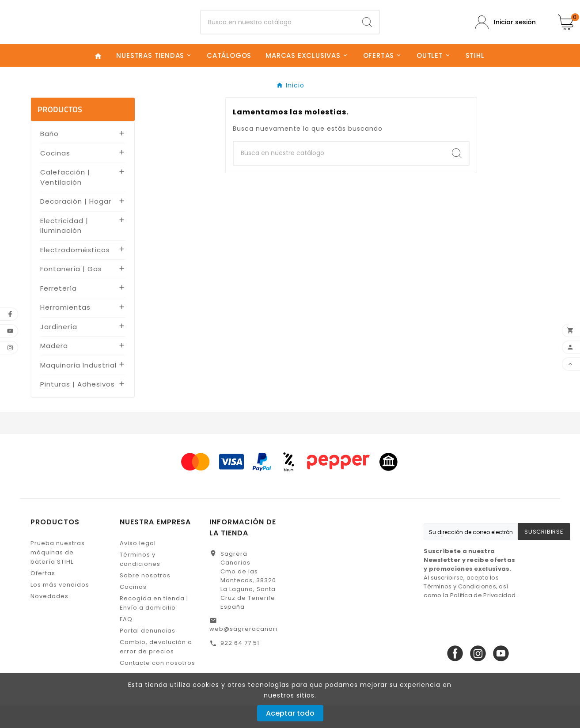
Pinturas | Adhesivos (78, 407)
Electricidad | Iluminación (64, 248)
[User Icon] (505, 33)
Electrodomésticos (75, 272)
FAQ (126, 642)
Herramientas (65, 330)
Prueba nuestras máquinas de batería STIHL (58, 575)
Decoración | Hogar (76, 224)
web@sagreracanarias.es (252, 651)
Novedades (49, 619)
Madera (54, 369)
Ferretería (59, 311)
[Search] (367, 34)
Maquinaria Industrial (78, 388)
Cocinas (55, 176)
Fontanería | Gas (71, 292)
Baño (49, 157)
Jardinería (59, 349)
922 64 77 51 (240, 665)
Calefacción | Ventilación (65, 200)
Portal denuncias (148, 653)
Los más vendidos (60, 607)
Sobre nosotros (145, 598)
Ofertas (43, 596)
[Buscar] (278, 34)
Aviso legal (138, 566)
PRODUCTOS (60, 132)
